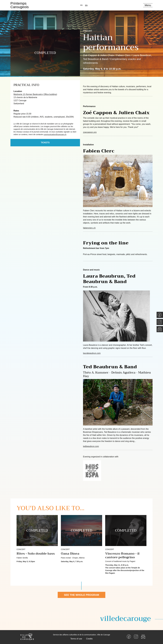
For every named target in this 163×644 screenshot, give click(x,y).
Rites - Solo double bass (36, 554)
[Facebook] (129, 636)
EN (86, 5)
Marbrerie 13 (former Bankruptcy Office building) (35, 94)
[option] (81, 5)
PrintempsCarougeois (20, 5)
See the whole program (81, 595)
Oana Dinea (70, 554)
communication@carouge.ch (55, 134)
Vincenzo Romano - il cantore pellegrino (122, 555)
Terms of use (76, 639)
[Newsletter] (143, 636)
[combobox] (86, 5)
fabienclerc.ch (89, 228)
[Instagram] (136, 636)
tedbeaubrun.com (91, 446)
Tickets (45, 143)
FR (81, 5)
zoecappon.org (90, 132)
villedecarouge (125, 619)
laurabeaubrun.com (92, 353)
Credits (89, 639)
